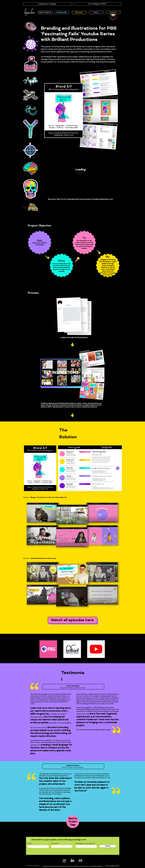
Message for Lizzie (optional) (85, 844)
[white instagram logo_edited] (80, 861)
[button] (134, 18)
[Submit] (108, 846)
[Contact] (113, 12)
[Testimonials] (62, 13)
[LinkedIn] (72, 861)
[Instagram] (64, 861)
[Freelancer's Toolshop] (47, 4)
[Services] (79, 13)
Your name (55, 844)
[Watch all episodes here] (72, 620)
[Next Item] (118, 468)
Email (29, 844)
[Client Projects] (45, 12)
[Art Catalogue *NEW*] (97, 4)
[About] (96, 12)
